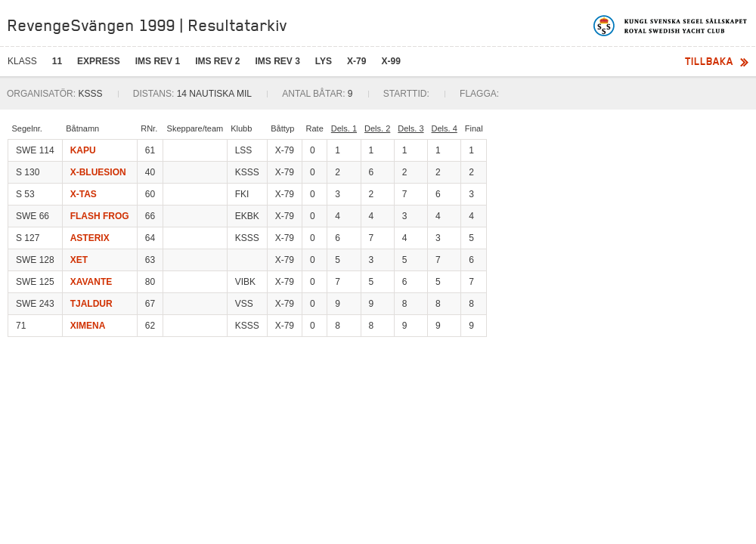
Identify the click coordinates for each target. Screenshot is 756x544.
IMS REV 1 (158, 61)
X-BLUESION (98, 172)
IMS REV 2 (217, 61)
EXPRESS (99, 61)
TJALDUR (91, 304)
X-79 (356, 61)
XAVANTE (91, 282)
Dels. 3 (411, 128)
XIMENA (88, 326)
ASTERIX (90, 238)
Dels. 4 (445, 128)
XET (79, 260)
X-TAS (84, 194)
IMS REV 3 (277, 61)
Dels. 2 (377, 128)
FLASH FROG (100, 216)
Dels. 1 (344, 128)
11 (57, 61)
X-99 (390, 61)
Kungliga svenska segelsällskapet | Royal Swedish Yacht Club (671, 26)
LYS (324, 61)
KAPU (83, 150)
